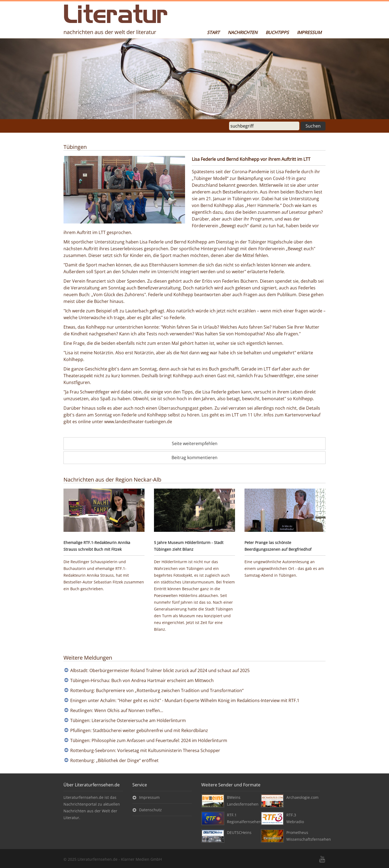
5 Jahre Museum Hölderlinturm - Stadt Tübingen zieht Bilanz (189, 546)
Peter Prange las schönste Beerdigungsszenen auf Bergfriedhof (278, 546)
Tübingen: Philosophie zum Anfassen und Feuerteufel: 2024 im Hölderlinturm (149, 740)
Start (213, 32)
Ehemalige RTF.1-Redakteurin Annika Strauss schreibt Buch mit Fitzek (97, 546)
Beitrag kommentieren (194, 458)
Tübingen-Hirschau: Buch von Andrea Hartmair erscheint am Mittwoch (142, 680)
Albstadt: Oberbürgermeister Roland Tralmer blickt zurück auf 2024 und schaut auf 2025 (160, 670)
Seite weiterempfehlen (195, 443)
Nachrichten (243, 32)
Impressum (309, 32)
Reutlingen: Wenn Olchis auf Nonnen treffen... (117, 710)
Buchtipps (277, 32)
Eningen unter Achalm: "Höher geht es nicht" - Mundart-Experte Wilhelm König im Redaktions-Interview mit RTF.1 (185, 700)
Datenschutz (150, 810)
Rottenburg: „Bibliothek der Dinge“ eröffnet (114, 760)
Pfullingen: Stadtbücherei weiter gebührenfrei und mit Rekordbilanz (139, 730)
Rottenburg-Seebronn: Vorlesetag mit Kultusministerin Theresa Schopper (145, 750)
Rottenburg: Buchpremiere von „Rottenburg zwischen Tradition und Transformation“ (157, 690)
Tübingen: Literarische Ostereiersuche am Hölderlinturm (128, 720)
